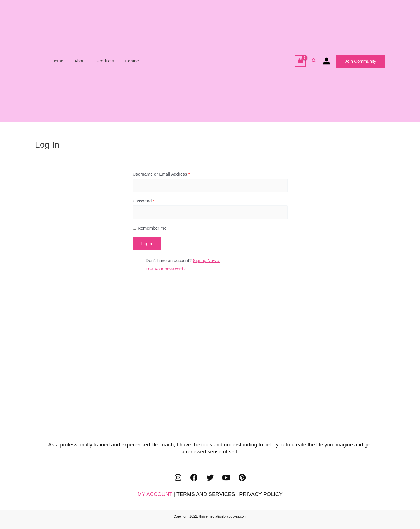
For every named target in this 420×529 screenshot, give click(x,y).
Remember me (150, 229)
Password (144, 201)
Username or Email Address (161, 174)
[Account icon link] (327, 61)
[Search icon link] (314, 61)
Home (65, 61)
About (85, 61)
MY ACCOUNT (155, 495)
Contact (134, 61)
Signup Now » (206, 261)
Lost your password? (166, 269)
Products (109, 61)
